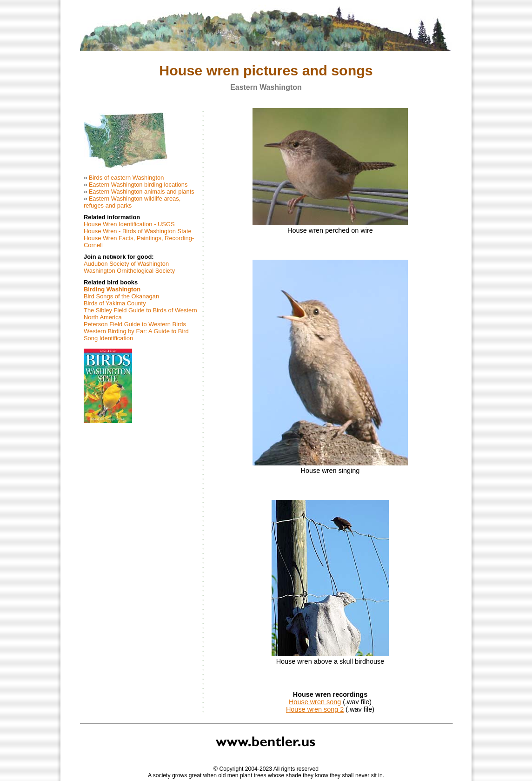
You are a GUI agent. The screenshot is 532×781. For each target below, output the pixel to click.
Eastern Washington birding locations (138, 185)
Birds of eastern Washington (126, 178)
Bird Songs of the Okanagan (121, 296)
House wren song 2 (315, 709)
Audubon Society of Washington (126, 264)
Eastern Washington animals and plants (142, 192)
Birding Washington (112, 289)
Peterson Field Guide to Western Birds (135, 324)
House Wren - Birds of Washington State (138, 231)
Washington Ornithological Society (129, 271)
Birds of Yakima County (115, 303)
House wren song (315, 702)
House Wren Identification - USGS (129, 224)
